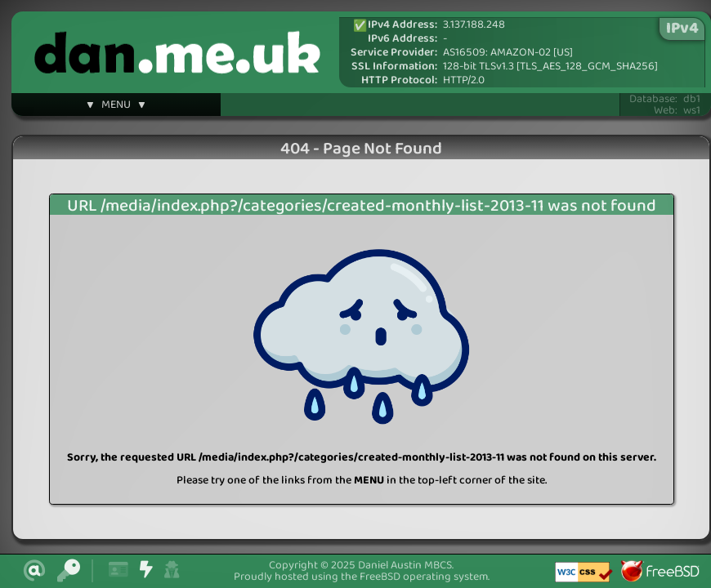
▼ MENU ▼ (116, 107)
